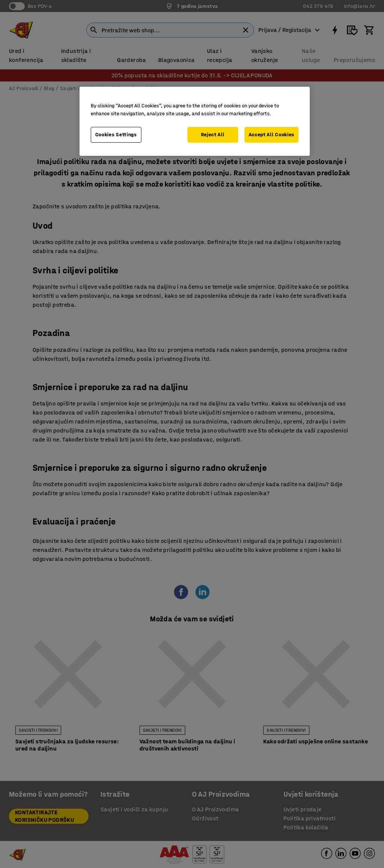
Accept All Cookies (272, 135)
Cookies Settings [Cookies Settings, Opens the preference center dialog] (116, 135)
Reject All (213, 135)
